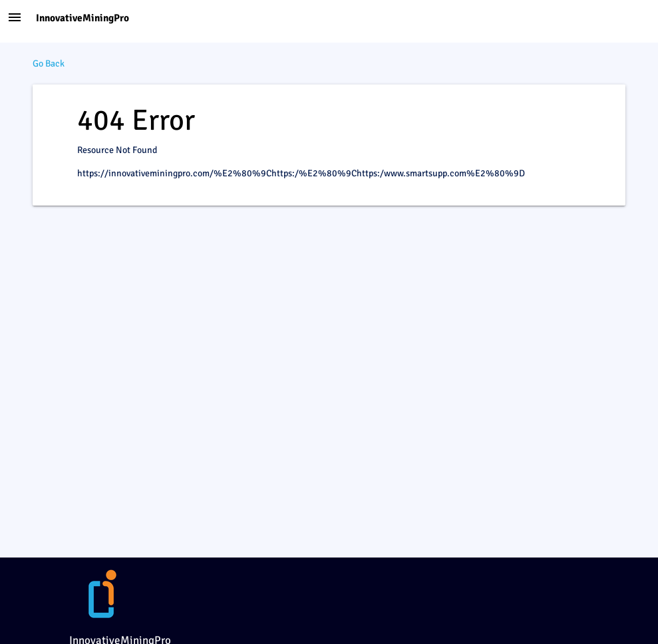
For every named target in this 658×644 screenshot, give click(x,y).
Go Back (49, 64)
